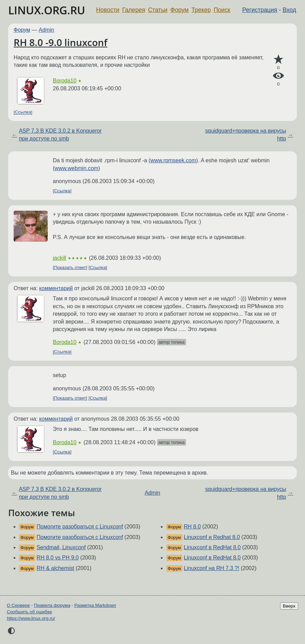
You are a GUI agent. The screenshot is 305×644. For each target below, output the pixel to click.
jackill (59, 258)
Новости (108, 10)
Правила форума (52, 605)
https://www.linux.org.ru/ (31, 618)
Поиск (222, 10)
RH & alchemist (55, 568)
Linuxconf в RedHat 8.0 (212, 547)
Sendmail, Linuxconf (61, 547)
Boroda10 (65, 81)
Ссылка (23, 112)
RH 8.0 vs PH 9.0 (58, 558)
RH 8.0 (192, 527)
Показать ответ (70, 267)
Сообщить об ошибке (29, 612)
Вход (289, 10)
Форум (179, 10)
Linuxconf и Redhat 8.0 (212, 537)
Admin (47, 30)
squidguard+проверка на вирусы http (246, 134)
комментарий (56, 288)
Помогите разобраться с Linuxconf (80, 527)
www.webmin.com (76, 168)
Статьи (158, 10)
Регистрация (260, 10)
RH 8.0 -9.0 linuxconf (60, 42)
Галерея (134, 10)
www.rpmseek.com (173, 160)
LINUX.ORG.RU (47, 10)
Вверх (289, 606)
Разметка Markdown (95, 605)
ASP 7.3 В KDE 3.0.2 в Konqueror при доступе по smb (60, 134)
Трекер (201, 10)
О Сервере (18, 605)
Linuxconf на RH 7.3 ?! (211, 568)
